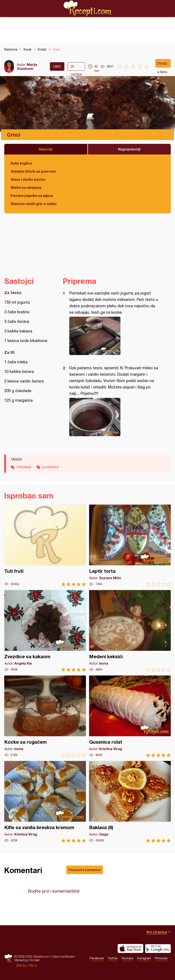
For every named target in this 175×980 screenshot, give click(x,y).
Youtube (127, 958)
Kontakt (35, 960)
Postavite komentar (85, 870)
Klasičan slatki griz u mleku (34, 204)
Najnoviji (46, 149)
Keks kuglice (21, 163)
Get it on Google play (158, 948)
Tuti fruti (45, 545)
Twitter (113, 958)
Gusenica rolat (130, 716)
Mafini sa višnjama (26, 187)
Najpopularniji (129, 149)
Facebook (97, 958)
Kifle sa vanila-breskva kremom (45, 802)
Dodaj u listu (162, 64)
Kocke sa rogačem (45, 716)
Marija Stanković (27, 66)
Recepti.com (88, 8)
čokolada (24, 467)
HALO (33, 965)
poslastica (51, 467)
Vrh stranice (157, 932)
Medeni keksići (130, 631)
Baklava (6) (130, 802)
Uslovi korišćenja (63, 956)
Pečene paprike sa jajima (32, 196)
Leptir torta (130, 545)
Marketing (21, 960)
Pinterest (161, 958)
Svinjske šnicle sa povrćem (33, 171)
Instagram (144, 958)
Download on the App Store (130, 948)
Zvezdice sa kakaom (45, 631)
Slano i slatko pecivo (28, 179)
